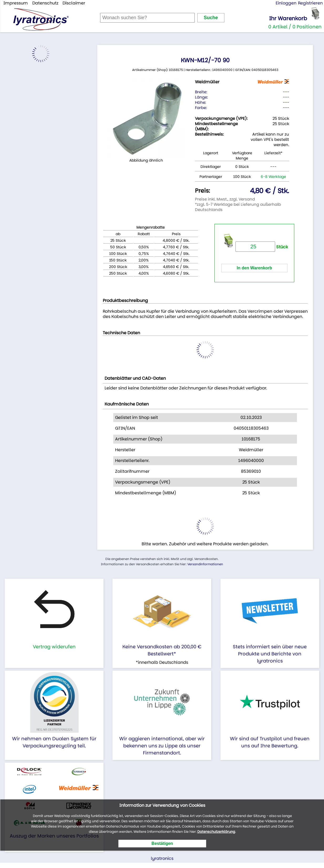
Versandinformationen (205, 564)
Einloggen (286, 3)
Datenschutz (45, 3)
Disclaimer (74, 3)
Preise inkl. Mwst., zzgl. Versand (225, 199)
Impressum (16, 3)
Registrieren (310, 3)
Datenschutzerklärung (216, 832)
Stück (262, 247)
